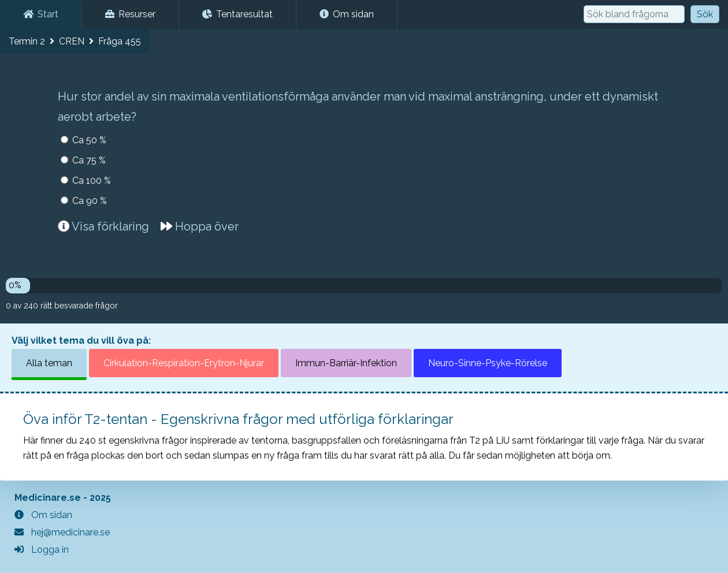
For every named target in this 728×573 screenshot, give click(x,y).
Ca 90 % (90, 201)
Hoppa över (200, 226)
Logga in (42, 550)
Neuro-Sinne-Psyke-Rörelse (488, 363)
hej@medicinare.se (62, 532)
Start (41, 14)
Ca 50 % (89, 140)
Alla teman (49, 363)
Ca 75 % (89, 160)
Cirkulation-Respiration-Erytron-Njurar (184, 363)
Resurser (130, 14)
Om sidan (347, 14)
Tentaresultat (237, 14)
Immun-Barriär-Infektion (346, 363)
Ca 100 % (92, 181)
